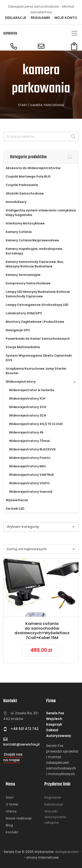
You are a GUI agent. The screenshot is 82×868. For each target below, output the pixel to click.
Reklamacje (54, 804)
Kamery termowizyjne (23, 275)
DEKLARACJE (16, 18)
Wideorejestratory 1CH (27, 399)
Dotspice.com (67, 852)
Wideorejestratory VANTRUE (31, 475)
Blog (9, 825)
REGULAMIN (40, 18)
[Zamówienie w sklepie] (41, 549)
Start (23, 105)
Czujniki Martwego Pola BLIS (28, 176)
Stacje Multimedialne (23, 347)
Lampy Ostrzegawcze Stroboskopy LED (37, 305)
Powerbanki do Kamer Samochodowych (38, 339)
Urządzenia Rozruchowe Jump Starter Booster (36, 371)
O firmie (12, 804)
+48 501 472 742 (24, 729)
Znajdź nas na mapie (13, 757)
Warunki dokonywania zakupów (55, 817)
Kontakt (12, 832)
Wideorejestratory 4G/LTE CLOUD (36, 424)
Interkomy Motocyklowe (25, 223)
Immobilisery (16, 202)
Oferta (11, 811)
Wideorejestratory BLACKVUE (32, 449)
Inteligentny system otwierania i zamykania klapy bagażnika (41, 213)
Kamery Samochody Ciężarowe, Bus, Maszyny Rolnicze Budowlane (35, 264)
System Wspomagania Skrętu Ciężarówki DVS (39, 358)
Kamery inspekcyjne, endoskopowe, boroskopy (34, 251)
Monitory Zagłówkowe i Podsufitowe (35, 322)
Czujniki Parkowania (22, 185)
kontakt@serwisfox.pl (21, 744)
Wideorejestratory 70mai (29, 441)
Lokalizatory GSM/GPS (24, 313)
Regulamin (53, 797)
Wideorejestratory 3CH (28, 415)
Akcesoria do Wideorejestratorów (33, 168)
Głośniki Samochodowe (25, 193)
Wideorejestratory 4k (26, 432)
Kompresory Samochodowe (28, 283)
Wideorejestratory (21, 382)
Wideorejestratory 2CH (28, 407)
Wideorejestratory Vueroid (31, 492)
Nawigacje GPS (18, 330)
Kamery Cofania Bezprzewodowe (32, 240)
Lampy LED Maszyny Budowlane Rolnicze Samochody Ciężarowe (38, 294)
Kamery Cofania (19, 232)
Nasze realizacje (19, 818)
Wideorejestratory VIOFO (29, 483)
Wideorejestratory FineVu (30, 458)
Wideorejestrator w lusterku (32, 390)
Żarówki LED (15, 509)
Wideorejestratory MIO (27, 466)
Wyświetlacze (17, 500)
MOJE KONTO (66, 18)
